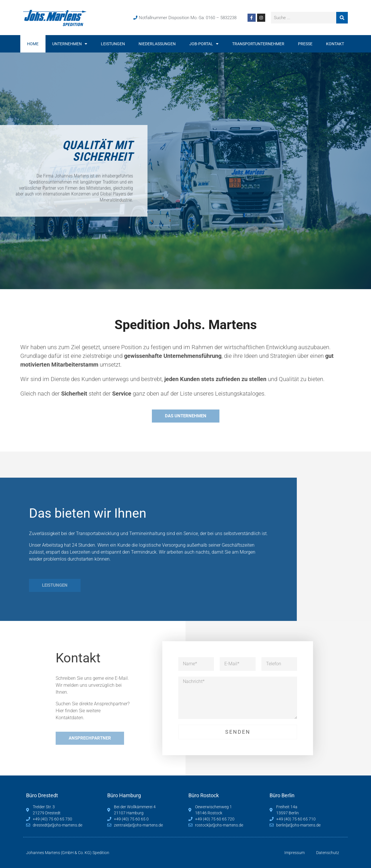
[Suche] (342, 18)
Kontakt (335, 44)
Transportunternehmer (258, 44)
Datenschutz (328, 853)
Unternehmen (70, 44)
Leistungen (113, 44)
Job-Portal (204, 44)
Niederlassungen (157, 44)
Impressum (294, 853)
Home (33, 44)
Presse (305, 44)
